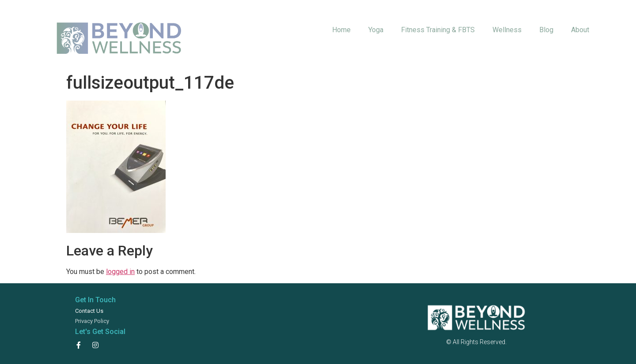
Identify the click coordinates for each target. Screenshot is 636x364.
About (580, 30)
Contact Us (89, 311)
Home (341, 30)
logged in (120, 272)
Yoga (376, 30)
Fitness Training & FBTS (438, 30)
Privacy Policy (92, 321)
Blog (546, 30)
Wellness (507, 30)
